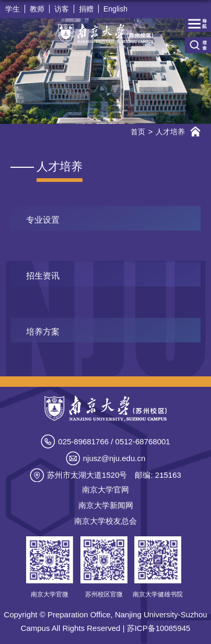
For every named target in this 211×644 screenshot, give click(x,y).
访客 (62, 9)
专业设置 (43, 220)
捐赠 (86, 9)
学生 (13, 9)
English (115, 9)
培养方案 (43, 332)
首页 (138, 132)
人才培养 (170, 132)
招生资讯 (43, 276)
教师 (37, 9)
